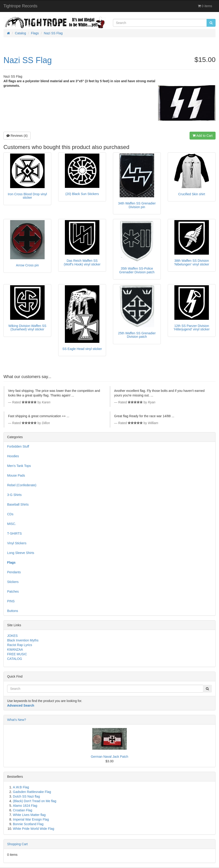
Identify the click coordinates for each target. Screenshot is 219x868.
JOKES (12, 636)
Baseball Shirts (18, 504)
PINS (11, 601)
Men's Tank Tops (19, 466)
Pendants (14, 572)
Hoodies (13, 456)
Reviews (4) (17, 136)
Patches (13, 591)
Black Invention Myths (23, 640)
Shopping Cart (17, 844)
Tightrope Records (20, 6)
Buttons (13, 611)
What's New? (17, 720)
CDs (10, 514)
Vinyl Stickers (17, 543)
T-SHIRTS (14, 533)
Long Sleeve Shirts (21, 553)
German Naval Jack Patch (110, 757)
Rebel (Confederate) (22, 485)
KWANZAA (15, 650)
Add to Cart (203, 136)
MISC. (12, 524)
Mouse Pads (16, 475)
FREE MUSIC (17, 654)
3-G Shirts (14, 495)
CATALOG (15, 659)
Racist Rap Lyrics (20, 645)
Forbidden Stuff (18, 446)
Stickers (13, 582)
